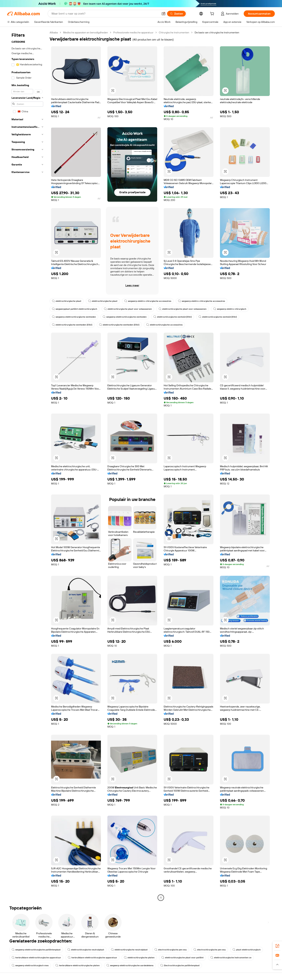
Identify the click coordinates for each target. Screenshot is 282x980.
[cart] (213, 14)
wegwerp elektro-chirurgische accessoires (148, 301)
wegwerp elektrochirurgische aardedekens (130, 965)
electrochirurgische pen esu (171, 950)
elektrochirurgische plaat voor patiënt (182, 958)
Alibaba (54, 32)
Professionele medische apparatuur (133, 32)
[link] (277, 946)
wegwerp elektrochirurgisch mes (30, 965)
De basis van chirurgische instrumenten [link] (217, 32)
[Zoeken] (176, 14)
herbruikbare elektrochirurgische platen (78, 965)
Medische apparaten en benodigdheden (86, 32)
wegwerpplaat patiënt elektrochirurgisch (75, 309)
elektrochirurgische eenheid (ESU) (173, 317)
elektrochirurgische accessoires (164, 325)
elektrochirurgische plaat (67, 301)
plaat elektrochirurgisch (247, 950)
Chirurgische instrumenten (174, 32)
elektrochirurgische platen (139, 958)
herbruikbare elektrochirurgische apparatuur (36, 958)
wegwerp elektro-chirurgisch (230, 309)
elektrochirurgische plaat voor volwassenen (128, 309)
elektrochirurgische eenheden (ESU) (72, 325)
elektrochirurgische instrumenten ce (231, 958)
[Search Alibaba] (105, 14)
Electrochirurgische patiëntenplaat (180, 965)
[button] (163, 14)
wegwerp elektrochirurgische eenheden (74, 317)
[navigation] (27, 466)
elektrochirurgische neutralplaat (86, 950)
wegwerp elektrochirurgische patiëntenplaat (36, 950)
